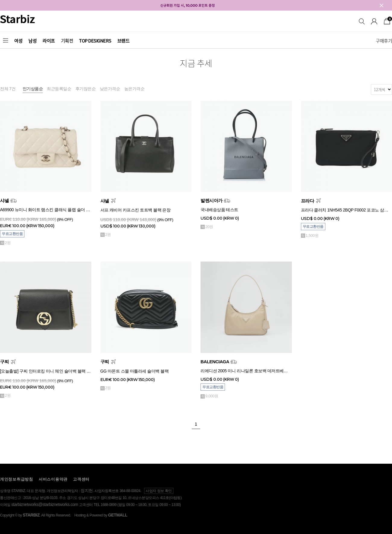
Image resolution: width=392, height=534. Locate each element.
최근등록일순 (59, 89)
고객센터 (81, 479)
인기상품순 (33, 89)
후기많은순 (86, 89)
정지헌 (87, 491)
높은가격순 (134, 89)
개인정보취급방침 (17, 479)
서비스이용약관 (53, 479)
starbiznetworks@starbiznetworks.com (45, 504)
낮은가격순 (110, 89)
